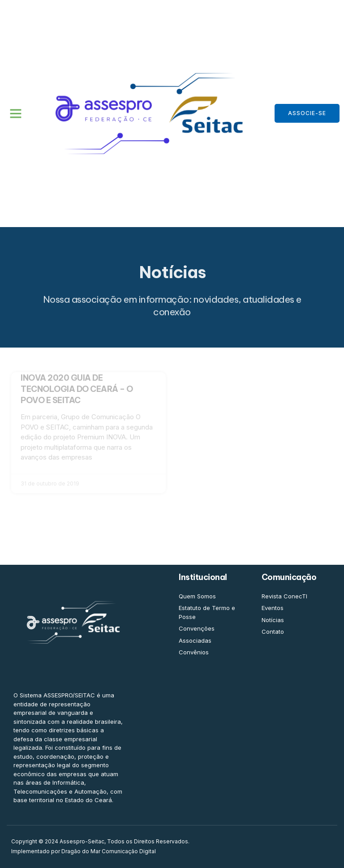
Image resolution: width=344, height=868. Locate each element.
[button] (16, 113)
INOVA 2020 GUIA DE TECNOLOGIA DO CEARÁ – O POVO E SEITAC (77, 389)
